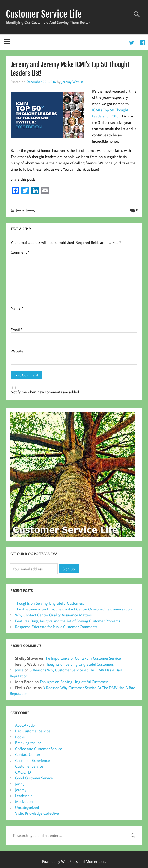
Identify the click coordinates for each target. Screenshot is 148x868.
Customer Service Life (44, 14)
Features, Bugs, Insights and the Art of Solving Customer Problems (68, 621)
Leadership (24, 796)
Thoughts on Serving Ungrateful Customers (50, 603)
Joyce (19, 670)
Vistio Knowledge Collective (37, 813)
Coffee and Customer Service (39, 749)
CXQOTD (23, 772)
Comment (20, 252)
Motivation (24, 801)
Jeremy (30, 210)
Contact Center (28, 754)
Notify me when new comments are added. (45, 392)
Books (20, 737)
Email (16, 330)
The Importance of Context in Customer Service (82, 658)
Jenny (20, 210)
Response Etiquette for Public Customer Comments (56, 627)
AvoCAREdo (25, 725)
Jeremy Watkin (72, 82)
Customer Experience (33, 760)
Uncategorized (27, 807)
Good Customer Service (34, 778)
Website (17, 351)
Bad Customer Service (33, 731)
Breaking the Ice (28, 743)
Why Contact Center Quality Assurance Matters (53, 615)
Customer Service (29, 766)
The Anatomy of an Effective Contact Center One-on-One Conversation (74, 609)
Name (17, 308)
